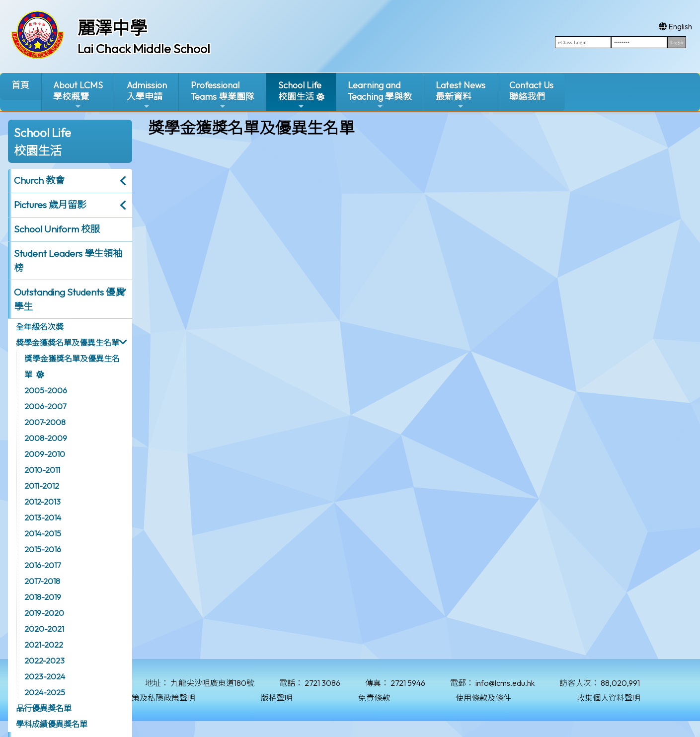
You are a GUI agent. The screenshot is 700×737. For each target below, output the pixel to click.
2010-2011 (42, 470)
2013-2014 (43, 517)
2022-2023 (44, 661)
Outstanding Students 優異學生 (69, 299)
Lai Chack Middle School (144, 49)
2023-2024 (45, 676)
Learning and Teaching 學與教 (380, 95)
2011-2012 (42, 486)
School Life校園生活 (300, 95)
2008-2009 (46, 438)
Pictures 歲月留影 (50, 205)
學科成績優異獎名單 (52, 724)
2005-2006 (46, 390)
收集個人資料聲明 (609, 698)
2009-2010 (45, 454)
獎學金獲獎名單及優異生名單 (68, 343)
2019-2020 (44, 613)
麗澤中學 (112, 28)
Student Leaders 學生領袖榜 (68, 260)
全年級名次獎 (40, 327)
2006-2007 (45, 406)
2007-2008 (45, 422)
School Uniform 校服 (57, 229)
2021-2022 (44, 645)
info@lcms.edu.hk (505, 683)
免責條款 (374, 698)
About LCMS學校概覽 (78, 95)
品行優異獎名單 (44, 708)
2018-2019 (43, 597)
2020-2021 (44, 629)
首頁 (20, 85)
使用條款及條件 (483, 698)
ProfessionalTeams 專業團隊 (223, 95)
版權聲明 (277, 698)
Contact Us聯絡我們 (531, 91)
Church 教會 (39, 180)
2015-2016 (43, 549)
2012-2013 (42, 502)
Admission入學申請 (147, 95)
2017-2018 (42, 581)
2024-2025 (45, 692)
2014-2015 (43, 533)
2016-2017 (42, 565)
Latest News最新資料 (461, 95)
